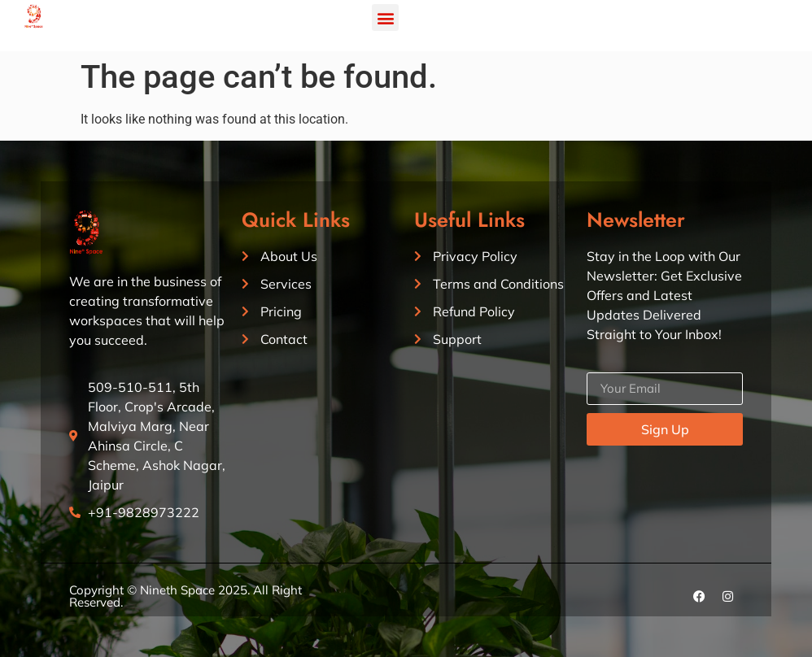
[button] (385, 17)
